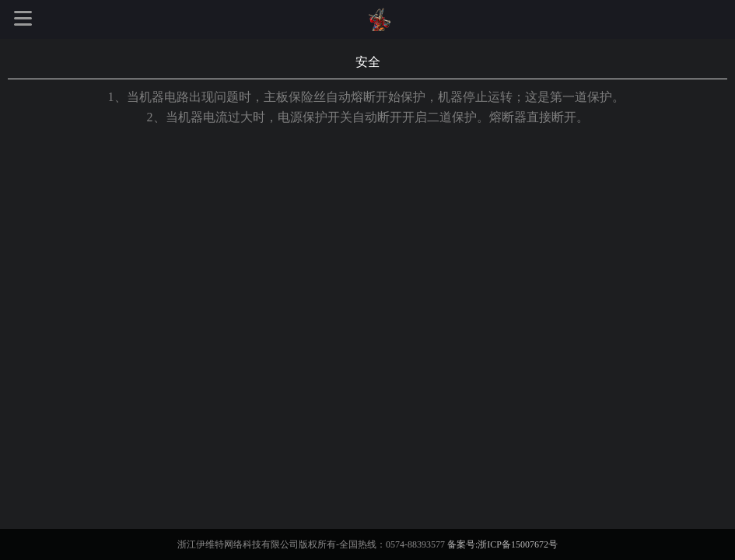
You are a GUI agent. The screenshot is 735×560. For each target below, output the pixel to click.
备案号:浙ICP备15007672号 (502, 544)
